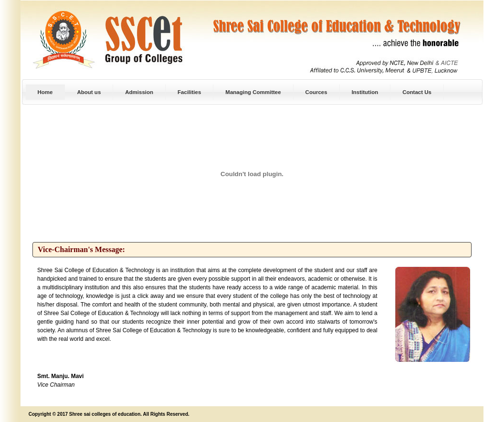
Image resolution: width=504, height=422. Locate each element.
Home (45, 92)
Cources (316, 92)
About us (89, 92)
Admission (139, 92)
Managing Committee (253, 92)
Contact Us (417, 92)
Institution (365, 92)
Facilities (189, 92)
